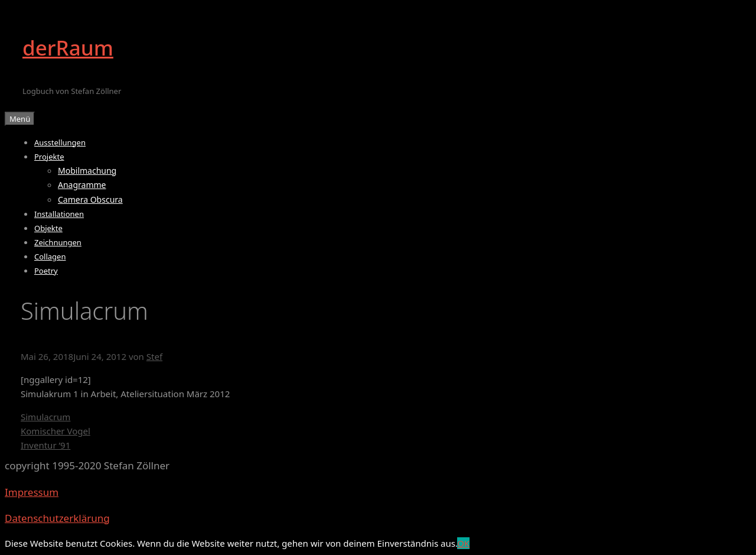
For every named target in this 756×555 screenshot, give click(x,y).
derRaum (68, 48)
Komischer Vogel (56, 431)
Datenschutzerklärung (57, 518)
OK (463, 543)
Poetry (46, 271)
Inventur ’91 (45, 445)
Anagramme (82, 185)
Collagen (50, 257)
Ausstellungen (60, 142)
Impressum (32, 492)
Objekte (48, 228)
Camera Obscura (90, 199)
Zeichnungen (58, 242)
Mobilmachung (87, 171)
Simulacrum (45, 417)
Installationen (59, 214)
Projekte (49, 157)
